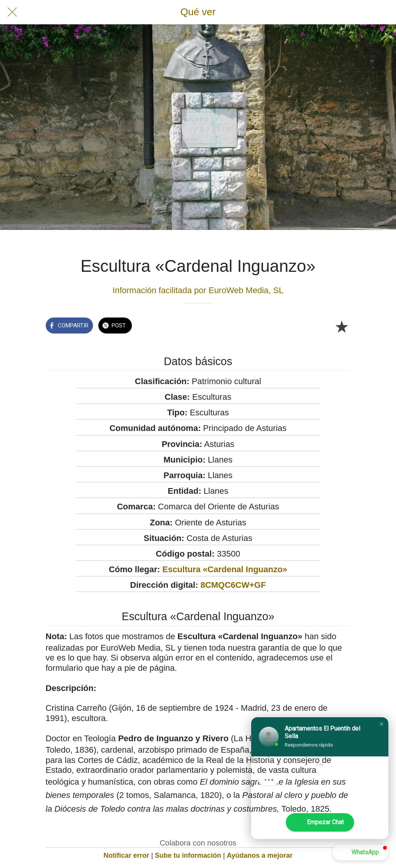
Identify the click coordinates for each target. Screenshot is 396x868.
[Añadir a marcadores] (341, 326)
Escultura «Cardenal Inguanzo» (225, 569)
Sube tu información (188, 855)
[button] (382, 724)
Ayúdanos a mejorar (260, 855)
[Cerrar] (12, 12)
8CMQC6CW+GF (233, 585)
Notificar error (127, 855)
